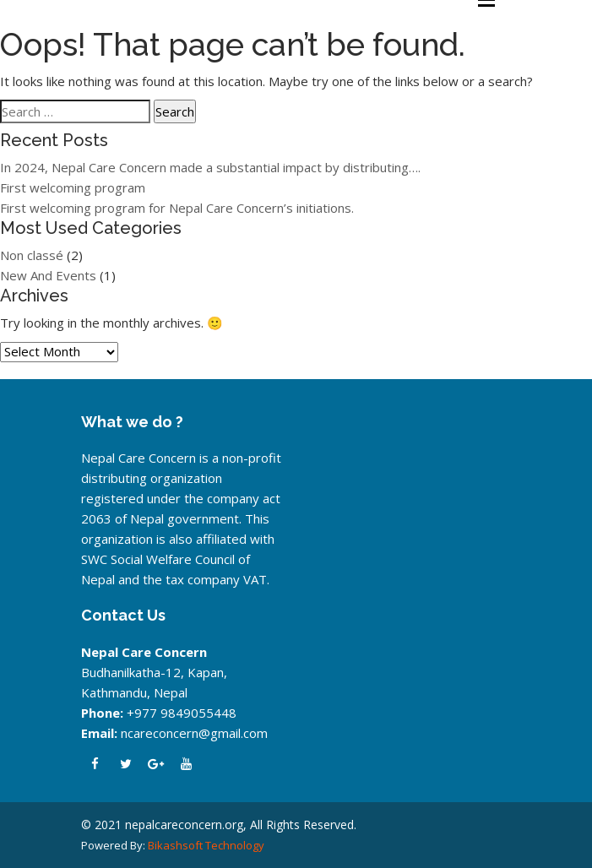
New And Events (48, 275)
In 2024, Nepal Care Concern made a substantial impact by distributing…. (210, 167)
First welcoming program (73, 187)
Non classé (32, 255)
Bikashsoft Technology (206, 845)
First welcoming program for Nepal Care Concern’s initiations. (177, 208)
